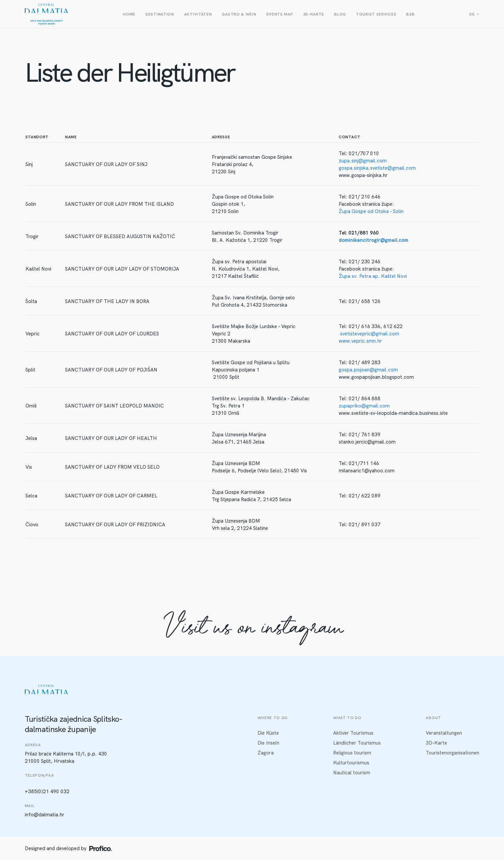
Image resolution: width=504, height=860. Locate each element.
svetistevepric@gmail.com (370, 334)
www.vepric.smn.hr (360, 341)
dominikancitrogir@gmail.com (373, 240)
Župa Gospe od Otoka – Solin (371, 211)
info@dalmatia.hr (45, 815)
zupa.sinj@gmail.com (363, 161)
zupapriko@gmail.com (364, 406)
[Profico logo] (101, 848)
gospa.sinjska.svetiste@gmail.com (377, 168)
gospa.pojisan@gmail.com (368, 370)
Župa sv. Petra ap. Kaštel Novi (373, 276)
